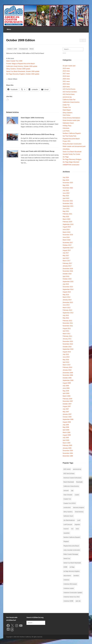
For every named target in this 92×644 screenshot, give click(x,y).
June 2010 (66, 357)
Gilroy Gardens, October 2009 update (18, 69)
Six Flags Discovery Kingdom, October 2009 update (23, 74)
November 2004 (68, 453)
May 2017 (66, 256)
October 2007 (67, 404)
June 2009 (66, 388)
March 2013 (67, 308)
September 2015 (68, 282)
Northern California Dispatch (72, 133)
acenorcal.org (67, 97)
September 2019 (68, 224)
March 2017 (67, 261)
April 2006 (66, 430)
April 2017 (66, 258)
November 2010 (68, 344)
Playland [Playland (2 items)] (66, 541)
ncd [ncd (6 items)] (72, 529)
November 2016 (68, 271)
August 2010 (67, 352)
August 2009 (67, 383)
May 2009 (66, 391)
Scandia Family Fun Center (71, 154)
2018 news (66, 76)
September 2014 (68, 289)
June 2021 (66, 209)
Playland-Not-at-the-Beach (71, 139)
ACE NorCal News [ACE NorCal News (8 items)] (69, 474)
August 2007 (67, 406)
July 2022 (66, 190)
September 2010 (68, 349)
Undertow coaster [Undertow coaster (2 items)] (69, 588)
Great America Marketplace (71, 118)
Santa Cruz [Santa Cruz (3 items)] (67, 558)
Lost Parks (66, 131)
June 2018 (66, 237)
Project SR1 (67, 141)
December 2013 (68, 302)
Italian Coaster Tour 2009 (14, 61)
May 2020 (66, 217)
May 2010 (66, 360)
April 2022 (66, 198)
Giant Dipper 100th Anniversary (32, 118)
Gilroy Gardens (68, 113)
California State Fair (69, 100)
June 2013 (66, 305)
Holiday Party (67, 126)
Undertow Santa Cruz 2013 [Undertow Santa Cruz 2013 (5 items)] (72, 597)
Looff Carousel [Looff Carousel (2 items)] (68, 524)
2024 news (66, 87)
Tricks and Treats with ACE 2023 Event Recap (38, 151)
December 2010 (68, 341)
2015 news (66, 68)
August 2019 (67, 227)
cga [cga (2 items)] (72, 491)
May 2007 (66, 412)
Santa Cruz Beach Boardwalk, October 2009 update (23, 71)
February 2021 (67, 214)
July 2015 (66, 284)
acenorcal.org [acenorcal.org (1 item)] (77, 469)
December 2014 (68, 287)
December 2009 (68, 373)
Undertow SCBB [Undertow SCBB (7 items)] (68, 601)
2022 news (66, 84)
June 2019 (66, 230)
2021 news (66, 81)
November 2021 (68, 204)
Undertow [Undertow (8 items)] (66, 580)
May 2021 (66, 211)
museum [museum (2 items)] (66, 529)
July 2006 (66, 425)
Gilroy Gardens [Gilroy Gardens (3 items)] (68, 512)
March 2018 (67, 240)
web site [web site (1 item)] (78, 601)
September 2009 (68, 380)
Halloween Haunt (68, 123)
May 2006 (66, 427)
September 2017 (68, 248)
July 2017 (66, 253)
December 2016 (68, 269)
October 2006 (67, 417)
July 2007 (66, 409)
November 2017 (68, 243)
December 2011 (68, 323)
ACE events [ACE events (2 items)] (67, 469)
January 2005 (67, 448)
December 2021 (68, 201)
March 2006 (67, 432)
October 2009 (67, 378)
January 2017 (67, 266)
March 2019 (67, 232)
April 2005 (66, 440)
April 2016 (66, 276)
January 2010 (67, 370)
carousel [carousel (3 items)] (66, 491)
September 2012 (68, 313)
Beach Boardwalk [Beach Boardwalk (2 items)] (69, 482)
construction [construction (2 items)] (67, 507)
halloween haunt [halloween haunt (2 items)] (68, 516)
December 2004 (68, 451)
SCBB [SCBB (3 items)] (65, 567)
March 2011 (67, 334)
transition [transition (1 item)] (76, 576)
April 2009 (66, 393)
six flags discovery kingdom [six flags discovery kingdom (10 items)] (72, 571)
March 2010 (67, 365)
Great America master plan (71, 120)
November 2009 (68, 375)
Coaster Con (67, 107)
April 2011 (66, 331)
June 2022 (66, 193)
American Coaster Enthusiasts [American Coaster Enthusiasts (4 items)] (72, 478)
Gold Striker (67, 115)
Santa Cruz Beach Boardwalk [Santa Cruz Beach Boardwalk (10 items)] (72, 563)
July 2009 (66, 386)
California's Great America (71, 102)
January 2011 (67, 339)
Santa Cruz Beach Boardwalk (72, 152)
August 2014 (67, 292)
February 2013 (67, 310)
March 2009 (67, 396)
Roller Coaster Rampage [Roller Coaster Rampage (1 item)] (71, 554)
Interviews (66, 128)
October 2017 (67, 245)
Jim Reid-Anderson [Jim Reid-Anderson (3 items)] (69, 520)
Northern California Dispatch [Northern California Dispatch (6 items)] (72, 537)
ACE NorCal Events (69, 89)
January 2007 (67, 414)
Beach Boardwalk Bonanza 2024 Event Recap (38, 134)
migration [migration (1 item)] (77, 524)
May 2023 (66, 185)
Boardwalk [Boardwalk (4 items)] (79, 482)
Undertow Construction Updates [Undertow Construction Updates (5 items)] (73, 593)
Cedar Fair (66, 105)
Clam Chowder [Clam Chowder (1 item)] (68, 495)
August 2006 (67, 422)
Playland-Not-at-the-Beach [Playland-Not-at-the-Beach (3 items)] (71, 546)
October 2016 (67, 274)
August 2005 (67, 435)
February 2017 (67, 263)
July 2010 (66, 354)
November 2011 (68, 326)
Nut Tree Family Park (70, 136)
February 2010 (67, 367)
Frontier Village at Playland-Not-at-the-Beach (21, 64)
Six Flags (66, 157)
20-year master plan (69, 66)
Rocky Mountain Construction (72, 144)
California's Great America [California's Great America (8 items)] (71, 486)
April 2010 (66, 362)
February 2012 (67, 321)
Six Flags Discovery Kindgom (72, 159)
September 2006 (68, 419)
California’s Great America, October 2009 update (22, 66)
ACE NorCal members (70, 92)
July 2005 (66, 438)
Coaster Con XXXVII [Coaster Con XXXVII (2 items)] (70, 503)
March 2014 (67, 297)
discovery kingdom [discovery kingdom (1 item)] (79, 507)
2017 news (66, 74)
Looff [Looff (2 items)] (79, 520)
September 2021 (68, 206)
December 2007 (68, 401)
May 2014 (66, 295)
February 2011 (67, 336)
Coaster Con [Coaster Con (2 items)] (67, 499)
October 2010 (67, 347)
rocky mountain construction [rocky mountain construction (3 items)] (72, 550)
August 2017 (67, 250)
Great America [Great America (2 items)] (79, 512)
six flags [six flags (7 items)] (72, 567)
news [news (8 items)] (77, 529)
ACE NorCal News (69, 94)
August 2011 (67, 328)
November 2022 (68, 188)
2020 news (66, 79)
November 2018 (68, 235)
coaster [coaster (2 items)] (77, 495)
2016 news (66, 71)
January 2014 (67, 300)
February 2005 (67, 445)
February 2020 (67, 222)
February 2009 (67, 399)
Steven (32, 49)
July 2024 (66, 177)
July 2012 (66, 315)
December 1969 (68, 456)
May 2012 (66, 318)
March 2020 (67, 219)
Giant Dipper (67, 110)
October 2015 (67, 279)
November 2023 (68, 183)
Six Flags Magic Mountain (71, 162)
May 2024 (66, 180)
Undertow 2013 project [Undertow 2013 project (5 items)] (70, 584)
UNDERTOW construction (71, 165)
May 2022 (66, 196)
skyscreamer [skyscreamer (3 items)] (67, 576)
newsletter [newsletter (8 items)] (67, 533)
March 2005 (67, 443)
